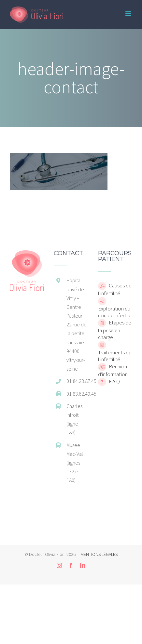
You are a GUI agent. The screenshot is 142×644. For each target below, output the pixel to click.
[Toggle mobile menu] (129, 14)
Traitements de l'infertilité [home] (115, 356)
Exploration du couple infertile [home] (115, 312)
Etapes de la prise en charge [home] (115, 330)
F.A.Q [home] (114, 381)
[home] (27, 254)
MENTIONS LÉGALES (99, 554)
